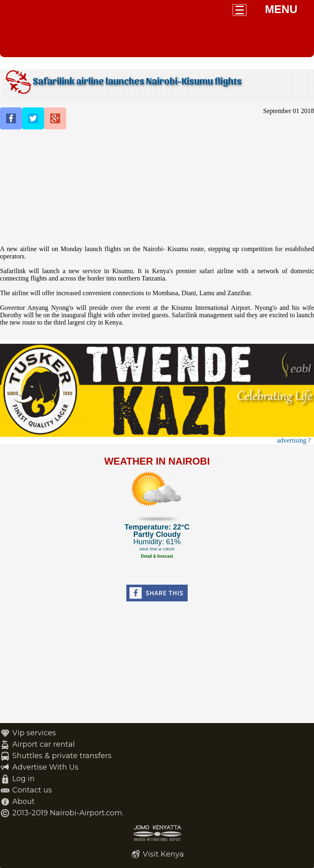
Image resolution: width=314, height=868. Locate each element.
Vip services (34, 733)
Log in (24, 779)
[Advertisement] (157, 188)
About (24, 801)
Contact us (32, 790)
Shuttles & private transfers (62, 756)
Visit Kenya (163, 854)
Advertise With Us (45, 767)
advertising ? (294, 440)
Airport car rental (44, 744)
